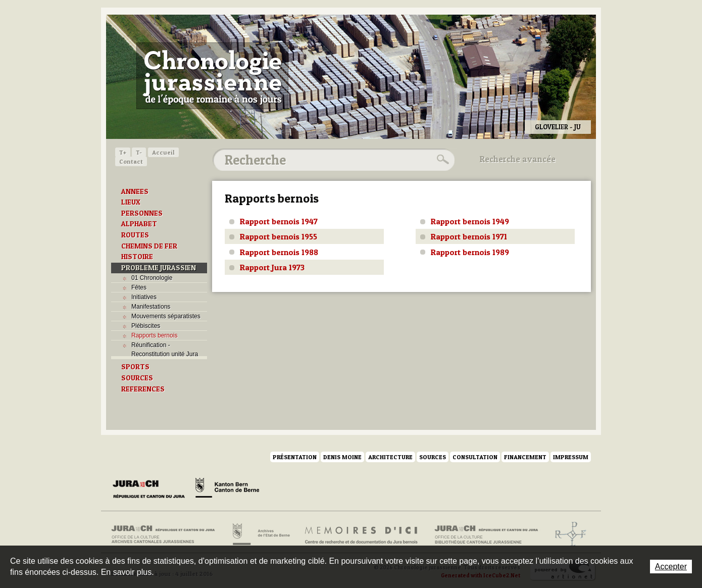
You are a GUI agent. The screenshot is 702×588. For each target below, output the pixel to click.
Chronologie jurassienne (212, 76)
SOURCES (137, 378)
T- (139, 152)
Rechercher (441, 160)
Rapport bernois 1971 (469, 236)
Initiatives (144, 297)
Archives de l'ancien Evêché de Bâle (567, 534)
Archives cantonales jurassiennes (167, 534)
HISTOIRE (137, 257)
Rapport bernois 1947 (279, 221)
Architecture (390, 457)
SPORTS (135, 367)
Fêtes (139, 287)
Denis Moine (342, 457)
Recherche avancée (518, 159)
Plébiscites (146, 326)
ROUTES (135, 235)
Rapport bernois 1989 (470, 252)
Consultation (475, 457)
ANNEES (135, 191)
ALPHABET (139, 224)
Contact (131, 161)
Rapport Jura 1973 (272, 267)
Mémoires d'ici (362, 534)
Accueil (163, 152)
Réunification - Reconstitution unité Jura (165, 350)
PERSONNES (142, 213)
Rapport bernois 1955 (279, 236)
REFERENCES (143, 389)
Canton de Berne (227, 489)
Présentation (295, 457)
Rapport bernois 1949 (470, 221)
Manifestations (151, 307)
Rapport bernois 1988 (279, 252)
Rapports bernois (154, 335)
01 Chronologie (152, 278)
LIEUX (131, 202)
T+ (123, 152)
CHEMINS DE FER (149, 246)
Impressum (571, 457)
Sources (433, 457)
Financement (525, 457)
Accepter (671, 567)
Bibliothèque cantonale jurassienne (487, 534)
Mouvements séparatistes (166, 316)
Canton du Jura (152, 489)
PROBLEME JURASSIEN (159, 268)
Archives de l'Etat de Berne (260, 534)
